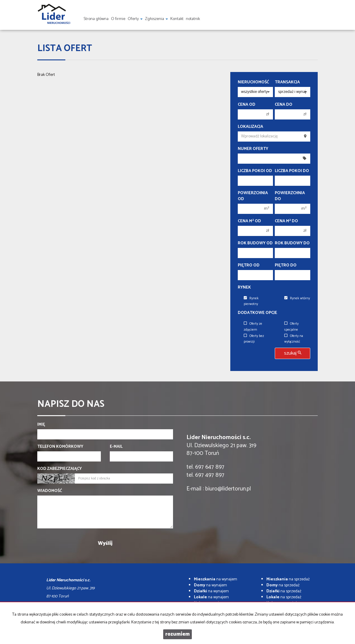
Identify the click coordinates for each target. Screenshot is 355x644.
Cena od (247, 105)
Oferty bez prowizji (254, 339)
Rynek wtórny (297, 298)
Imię (41, 425)
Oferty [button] (135, 19)
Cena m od (249, 221)
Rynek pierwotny (251, 301)
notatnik (193, 19)
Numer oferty (253, 149)
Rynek (244, 288)
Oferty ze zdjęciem (253, 327)
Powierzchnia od (253, 196)
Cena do (284, 105)
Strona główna (96, 19)
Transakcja (287, 82)
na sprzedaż (288, 579)
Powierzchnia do (290, 196)
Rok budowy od (255, 243)
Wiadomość (50, 491)
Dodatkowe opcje (257, 313)
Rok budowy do (292, 243)
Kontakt (177, 19)
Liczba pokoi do (292, 171)
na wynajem (216, 579)
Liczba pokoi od (255, 171)
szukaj (293, 353)
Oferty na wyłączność (294, 339)
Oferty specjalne (291, 327)
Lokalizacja (250, 127)
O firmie (118, 19)
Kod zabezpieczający (60, 469)
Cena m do (286, 221)
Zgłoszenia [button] (156, 19)
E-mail (116, 447)
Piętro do (286, 266)
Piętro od (249, 266)
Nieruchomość (253, 82)
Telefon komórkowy (60, 447)
